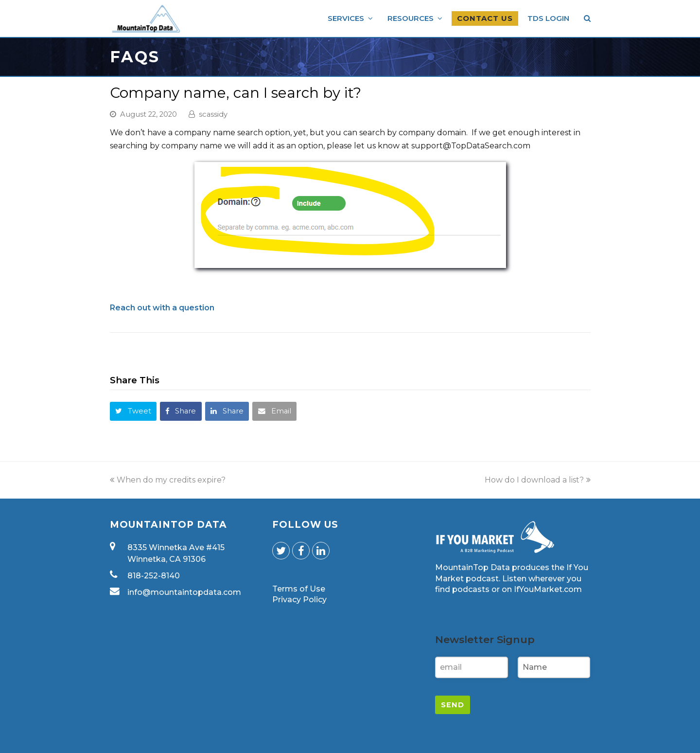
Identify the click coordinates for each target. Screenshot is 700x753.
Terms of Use (299, 589)
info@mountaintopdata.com (184, 592)
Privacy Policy (299, 600)
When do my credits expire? (168, 480)
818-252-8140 (154, 576)
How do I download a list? (538, 480)
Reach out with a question (162, 308)
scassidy (213, 114)
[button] (133, 411)
